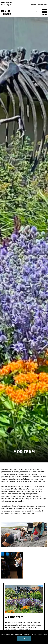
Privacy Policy (10, 635)
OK (24, 638)
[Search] (36, 11)
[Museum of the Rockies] (12, 12)
